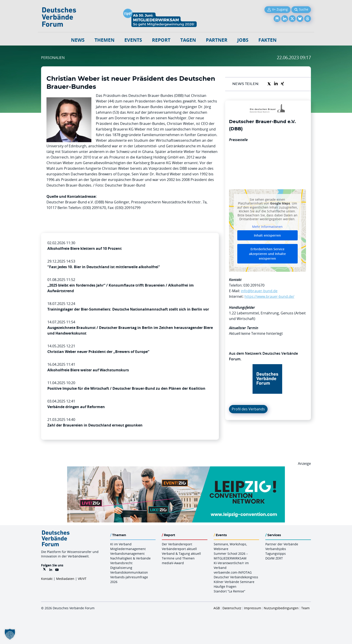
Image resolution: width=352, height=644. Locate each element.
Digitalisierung (121, 568)
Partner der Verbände (282, 544)
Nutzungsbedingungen (281, 608)
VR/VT (82, 579)
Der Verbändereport (177, 544)
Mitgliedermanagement (128, 549)
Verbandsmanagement (127, 554)
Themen (104, 40)
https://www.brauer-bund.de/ (269, 296)
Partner (217, 40)
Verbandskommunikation (129, 572)
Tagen (188, 40)
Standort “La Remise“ (229, 591)
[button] (10, 634)
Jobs (243, 40)
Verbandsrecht (121, 563)
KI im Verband (121, 544)
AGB (217, 608)
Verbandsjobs (276, 549)
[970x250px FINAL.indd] (176, 469)
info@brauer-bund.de (259, 291)
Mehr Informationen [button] (267, 226)
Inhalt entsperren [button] (267, 235)
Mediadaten (65, 579)
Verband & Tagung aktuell (181, 554)
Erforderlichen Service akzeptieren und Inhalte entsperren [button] (267, 254)
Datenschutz (232, 608)
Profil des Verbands (248, 409)
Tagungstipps (276, 554)
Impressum (253, 608)
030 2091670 (254, 285)
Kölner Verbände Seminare (234, 582)
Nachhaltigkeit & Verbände (130, 558)
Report (161, 40)
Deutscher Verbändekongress (236, 577)
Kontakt (47, 579)
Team (305, 608)
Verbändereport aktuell (179, 549)
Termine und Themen (178, 558)
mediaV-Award (173, 563)
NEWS (78, 40)
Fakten (267, 40)
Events (133, 40)
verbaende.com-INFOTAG (233, 572)
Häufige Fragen (225, 586)
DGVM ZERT (274, 558)
